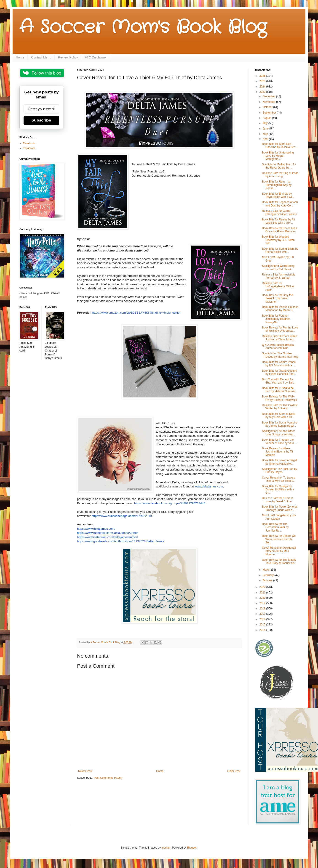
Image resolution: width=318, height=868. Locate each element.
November (269, 102)
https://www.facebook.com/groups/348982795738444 (170, 503)
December (269, 96)
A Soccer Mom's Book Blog (143, 27)
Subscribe (41, 120)
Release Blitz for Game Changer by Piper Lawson (279, 212)
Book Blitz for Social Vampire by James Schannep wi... (280, 424)
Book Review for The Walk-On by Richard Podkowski (279, 398)
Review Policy (68, 57)
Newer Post (85, 771)
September (270, 113)
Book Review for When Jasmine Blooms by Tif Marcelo (277, 452)
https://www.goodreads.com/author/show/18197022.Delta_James (120, 541)
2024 (263, 87)
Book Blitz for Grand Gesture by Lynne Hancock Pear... (279, 372)
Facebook (29, 143)
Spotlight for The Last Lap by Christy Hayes (279, 471)
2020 (263, 598)
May (266, 134)
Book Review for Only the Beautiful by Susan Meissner (277, 298)
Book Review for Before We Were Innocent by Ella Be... (279, 539)
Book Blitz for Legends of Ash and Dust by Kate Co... (280, 204)
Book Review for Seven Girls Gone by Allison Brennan (279, 230)
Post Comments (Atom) (108, 778)
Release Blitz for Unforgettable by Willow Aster (278, 287)
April (266, 139)
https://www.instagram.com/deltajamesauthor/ (107, 537)
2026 (263, 76)
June (266, 129)
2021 (263, 593)
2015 (263, 625)
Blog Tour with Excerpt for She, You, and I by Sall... (279, 381)
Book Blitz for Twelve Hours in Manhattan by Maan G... (280, 309)
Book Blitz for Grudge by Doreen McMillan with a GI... (278, 490)
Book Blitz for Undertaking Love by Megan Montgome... (278, 156)
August (267, 118)
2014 (263, 630)
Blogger (192, 848)
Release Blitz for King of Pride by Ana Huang (280, 175)
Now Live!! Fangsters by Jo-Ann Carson (279, 517)
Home (20, 57)
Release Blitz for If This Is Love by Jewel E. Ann (278, 500)
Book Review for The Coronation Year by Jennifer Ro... (275, 527)
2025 (263, 81)
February (269, 575)
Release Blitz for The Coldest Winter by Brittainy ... (280, 407)
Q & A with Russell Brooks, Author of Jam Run (278, 347)
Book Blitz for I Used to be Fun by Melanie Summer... (280, 390)
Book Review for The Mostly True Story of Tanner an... (279, 561)
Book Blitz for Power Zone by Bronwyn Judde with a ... (280, 508)
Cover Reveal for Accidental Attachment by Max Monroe (279, 551)
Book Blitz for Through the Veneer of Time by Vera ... (279, 441)
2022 (263, 587)
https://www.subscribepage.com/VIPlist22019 (122, 516)
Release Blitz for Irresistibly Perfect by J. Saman (279, 276)
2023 (263, 92)
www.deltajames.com (209, 486)
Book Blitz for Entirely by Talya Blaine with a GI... (278, 195)
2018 (263, 609)
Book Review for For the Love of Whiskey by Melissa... (280, 329)
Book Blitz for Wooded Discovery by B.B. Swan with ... (278, 240)
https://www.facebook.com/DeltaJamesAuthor (107, 533)
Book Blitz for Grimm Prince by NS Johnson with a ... (279, 364)
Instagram (29, 148)
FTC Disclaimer (96, 57)
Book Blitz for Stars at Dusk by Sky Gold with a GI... (279, 415)
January (268, 580)
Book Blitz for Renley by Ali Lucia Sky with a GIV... (278, 221)
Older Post (234, 771)
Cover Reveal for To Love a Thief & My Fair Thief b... (279, 479)
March (267, 570)
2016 (263, 619)
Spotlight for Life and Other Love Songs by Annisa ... (279, 433)
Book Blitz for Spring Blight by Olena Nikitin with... (280, 250)
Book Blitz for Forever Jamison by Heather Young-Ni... (276, 319)
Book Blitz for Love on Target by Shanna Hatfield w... (279, 462)
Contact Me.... (41, 57)
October (268, 107)
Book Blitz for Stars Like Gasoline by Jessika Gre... (280, 146)
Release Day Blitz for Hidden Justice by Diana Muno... (279, 338)
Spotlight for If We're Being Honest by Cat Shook (278, 267)
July (266, 123)
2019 (263, 603)
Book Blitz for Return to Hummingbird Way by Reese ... (277, 185)
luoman (166, 848)
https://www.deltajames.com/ (96, 529)
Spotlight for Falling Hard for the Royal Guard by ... (279, 166)
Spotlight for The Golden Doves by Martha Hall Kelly (280, 355)
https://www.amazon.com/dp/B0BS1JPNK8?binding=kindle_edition (137, 313)
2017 (263, 614)
